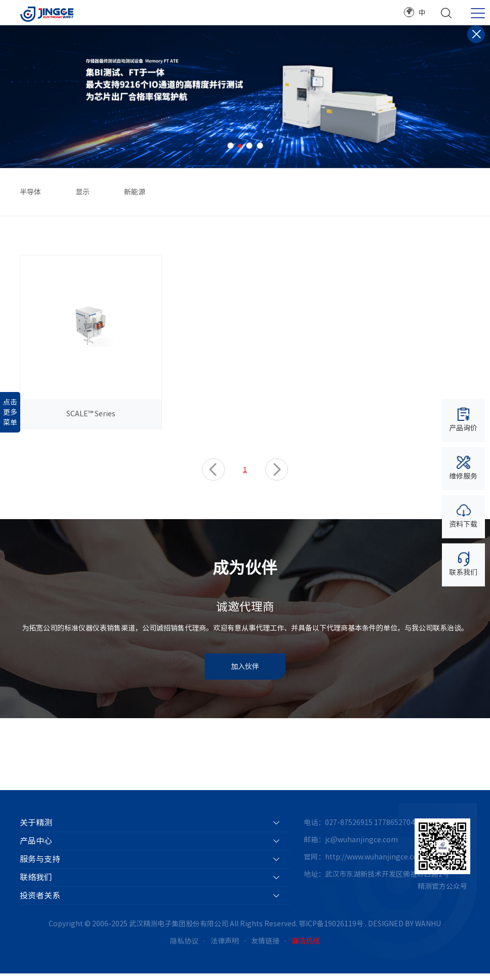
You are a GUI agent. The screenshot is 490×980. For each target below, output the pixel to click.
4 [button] (260, 146)
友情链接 (265, 947)
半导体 (30, 192)
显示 (83, 192)
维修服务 (463, 467)
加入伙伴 (245, 673)
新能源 (135, 192)
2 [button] (240, 146)
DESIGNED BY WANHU (404, 930)
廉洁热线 (306, 947)
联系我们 (463, 563)
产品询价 (463, 419)
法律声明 (225, 947)
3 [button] (249, 146)
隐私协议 (184, 947)
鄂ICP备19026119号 (331, 930)
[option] (245, 97)
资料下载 (463, 515)
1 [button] (231, 146)
